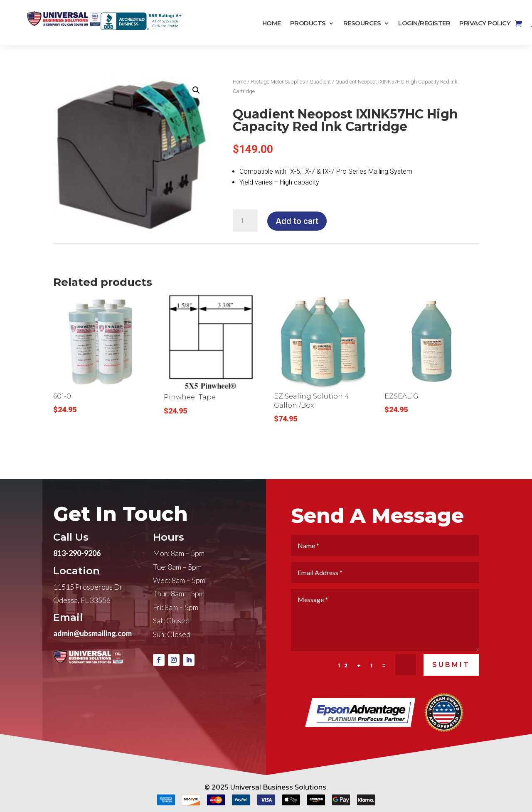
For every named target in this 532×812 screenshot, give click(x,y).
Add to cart (297, 221)
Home (272, 23)
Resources (362, 23)
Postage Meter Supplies (278, 82)
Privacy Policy (485, 23)
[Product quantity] (245, 221)
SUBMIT (451, 687)
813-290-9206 (77, 575)
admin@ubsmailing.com (92, 655)
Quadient (320, 82)
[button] (196, 90)
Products (308, 23)
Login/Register (424, 23)
